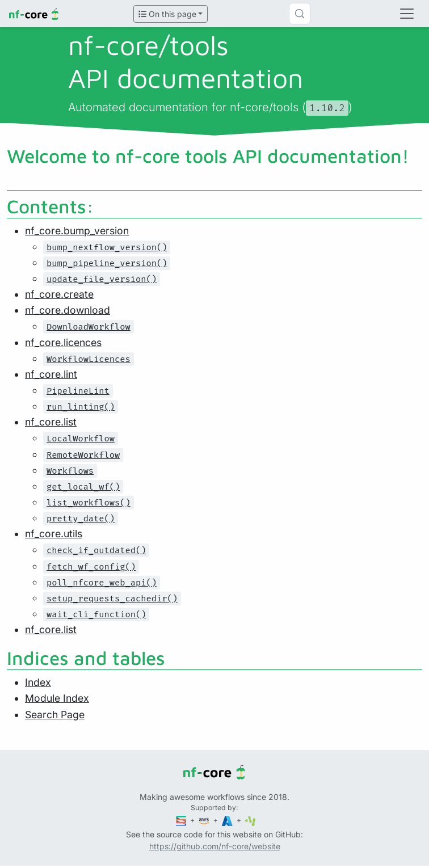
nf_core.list (51, 422)
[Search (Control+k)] (300, 14)
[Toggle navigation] (407, 14)
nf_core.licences (63, 342)
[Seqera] (182, 820)
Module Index (57, 698)
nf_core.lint (51, 374)
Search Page (55, 715)
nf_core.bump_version (77, 231)
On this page (167, 14)
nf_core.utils (54, 534)
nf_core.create (59, 294)
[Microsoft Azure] (228, 820)
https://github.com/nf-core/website (215, 846)
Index (38, 682)
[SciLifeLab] (251, 820)
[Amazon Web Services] (205, 820)
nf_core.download (68, 310)
